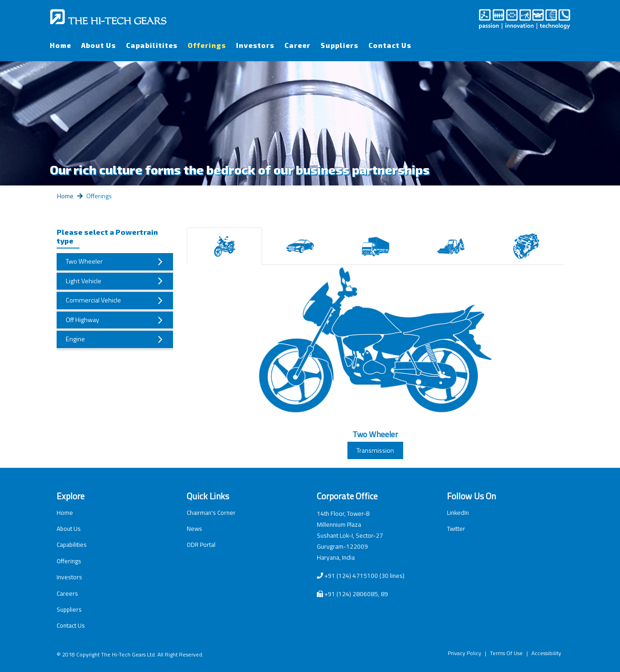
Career (297, 45)
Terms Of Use (506, 653)
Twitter (456, 529)
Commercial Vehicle (93, 300)
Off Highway (82, 320)
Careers (67, 593)
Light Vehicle (84, 281)
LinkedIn (458, 513)
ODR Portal (201, 545)
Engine (75, 339)
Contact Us (390, 45)
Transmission (375, 450)
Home (60, 45)
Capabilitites (152, 45)
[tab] (224, 246)
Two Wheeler (84, 261)
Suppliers (339, 45)
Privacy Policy (465, 653)
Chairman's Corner (211, 513)
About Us (99, 45)
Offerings (207, 45)
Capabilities (72, 545)
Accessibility (546, 653)
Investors (255, 45)
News (194, 529)
